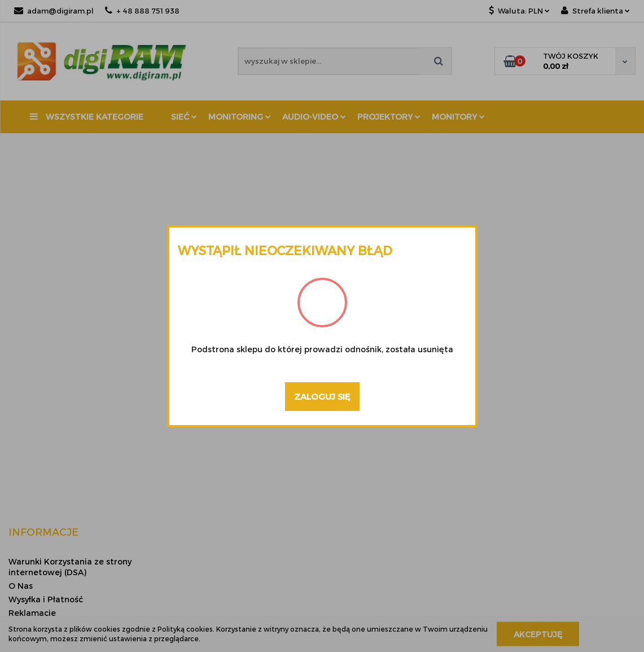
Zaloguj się (322, 396)
